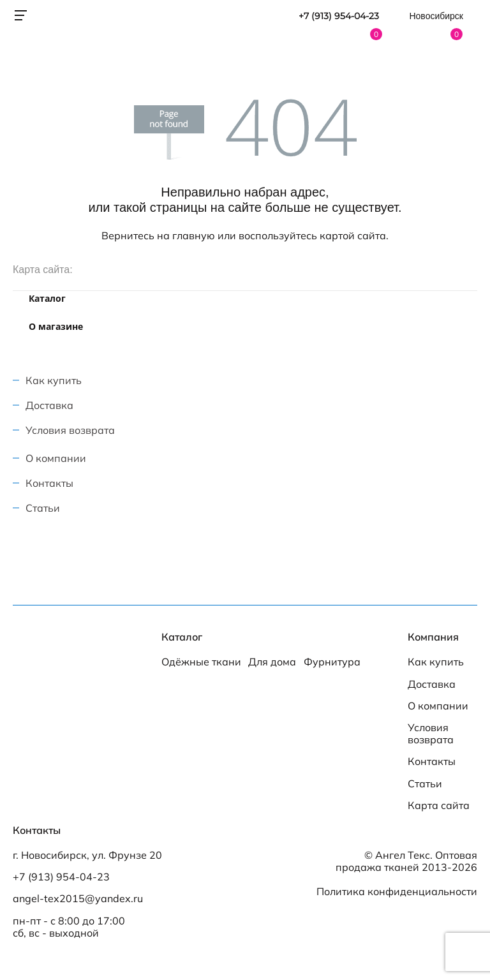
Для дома (272, 662)
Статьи (43, 508)
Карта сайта (439, 806)
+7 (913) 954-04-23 (339, 16)
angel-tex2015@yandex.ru (78, 899)
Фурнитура (332, 662)
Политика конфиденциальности (397, 891)
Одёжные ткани (201, 662)
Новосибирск (436, 16)
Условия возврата (70, 430)
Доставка (49, 405)
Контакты (49, 483)
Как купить (54, 380)
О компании (56, 458)
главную (194, 235)
